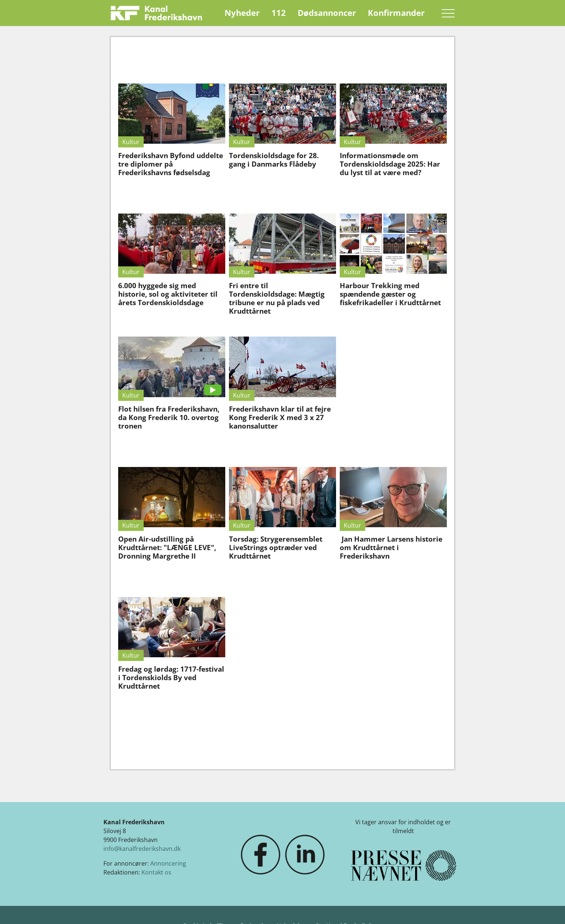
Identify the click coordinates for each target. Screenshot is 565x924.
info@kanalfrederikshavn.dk (142, 849)
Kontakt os (156, 872)
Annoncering (168, 863)
